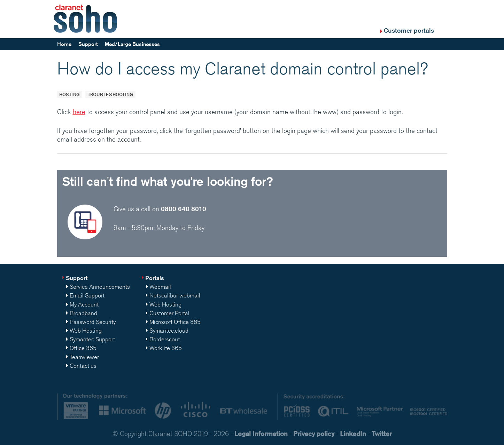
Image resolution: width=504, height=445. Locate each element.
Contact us (83, 366)
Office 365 (83, 348)
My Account (84, 304)
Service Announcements (100, 287)
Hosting (69, 94)
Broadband (83, 313)
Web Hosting (86, 331)
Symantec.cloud (169, 331)
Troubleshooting (110, 94)
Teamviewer (84, 357)
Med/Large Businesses (132, 44)
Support (88, 44)
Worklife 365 (166, 348)
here (79, 112)
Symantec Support (92, 339)
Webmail (160, 287)
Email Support (87, 295)
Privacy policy (314, 433)
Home (64, 44)
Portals (155, 278)
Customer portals (409, 30)
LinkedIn (353, 433)
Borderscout (165, 339)
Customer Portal (169, 313)
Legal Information (261, 433)
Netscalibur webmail (175, 295)
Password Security (93, 322)
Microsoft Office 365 (175, 322)
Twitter (382, 433)
